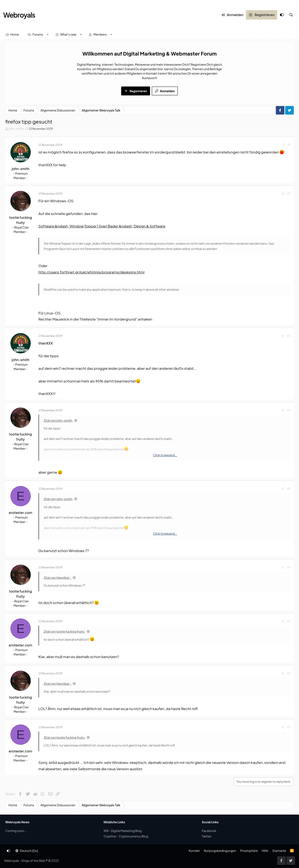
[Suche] (291, 15)
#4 (289, 410)
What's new (68, 34)
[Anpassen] (282, 15)
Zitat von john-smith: (58, 420)
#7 (289, 621)
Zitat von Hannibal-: (58, 578)
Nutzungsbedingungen (220, 851)
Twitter (207, 836)
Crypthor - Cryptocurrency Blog (126, 836)
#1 (289, 145)
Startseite (279, 851)
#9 (289, 727)
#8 (289, 673)
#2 (289, 193)
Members (100, 34)
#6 (289, 567)
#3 (289, 336)
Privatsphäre (249, 851)
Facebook (209, 831)
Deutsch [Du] (27, 851)
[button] (48, 34)
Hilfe (265, 851)
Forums (38, 34)
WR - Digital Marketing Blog (123, 831)
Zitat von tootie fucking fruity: (65, 631)
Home (15, 34)
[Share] (284, 145)
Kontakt (194, 851)
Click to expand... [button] (165, 455)
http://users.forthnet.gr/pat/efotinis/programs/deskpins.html (91, 272)
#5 (289, 488)
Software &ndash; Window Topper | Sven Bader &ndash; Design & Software (102, 226)
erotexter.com (20, 513)
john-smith (16, 128)
